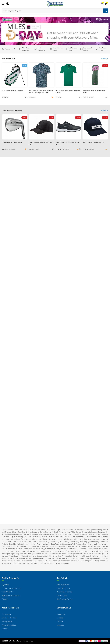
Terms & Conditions (9, 625)
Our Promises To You (65, 599)
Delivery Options (63, 585)
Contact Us (61, 614)
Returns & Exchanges (65, 592)
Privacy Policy (7, 621)
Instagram (61, 625)
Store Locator (62, 595)
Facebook (60, 618)
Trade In (5, 599)
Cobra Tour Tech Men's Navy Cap (93, 142)
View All (105, 58)
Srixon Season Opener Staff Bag (12, 90)
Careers (5, 629)
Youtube (60, 621)
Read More (65, 563)
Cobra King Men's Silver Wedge (12, 142)
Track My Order (8, 592)
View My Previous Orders (11, 595)
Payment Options (63, 588)
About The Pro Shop (9, 618)
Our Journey (6, 614)
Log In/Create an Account (11, 588)
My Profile (5, 585)
